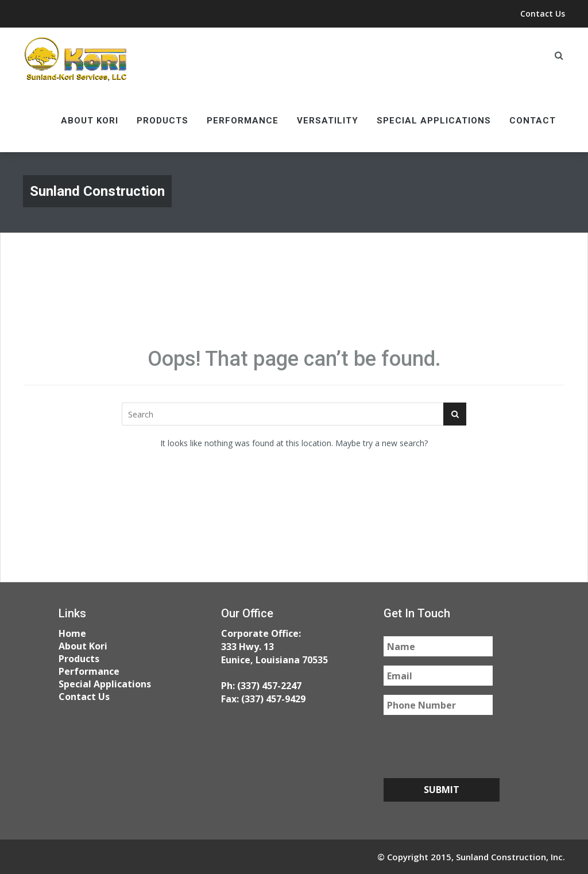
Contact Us (543, 13)
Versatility (328, 121)
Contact (533, 121)
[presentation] (471, 747)
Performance (243, 121)
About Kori (90, 121)
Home (72, 633)
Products (163, 121)
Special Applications (434, 121)
